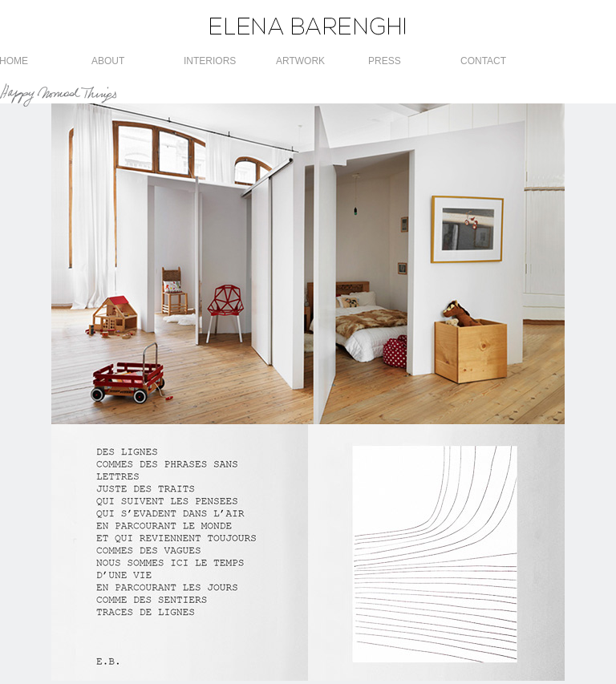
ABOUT (108, 61)
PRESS (385, 61)
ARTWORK (300, 61)
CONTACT (483, 61)
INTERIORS (210, 61)
